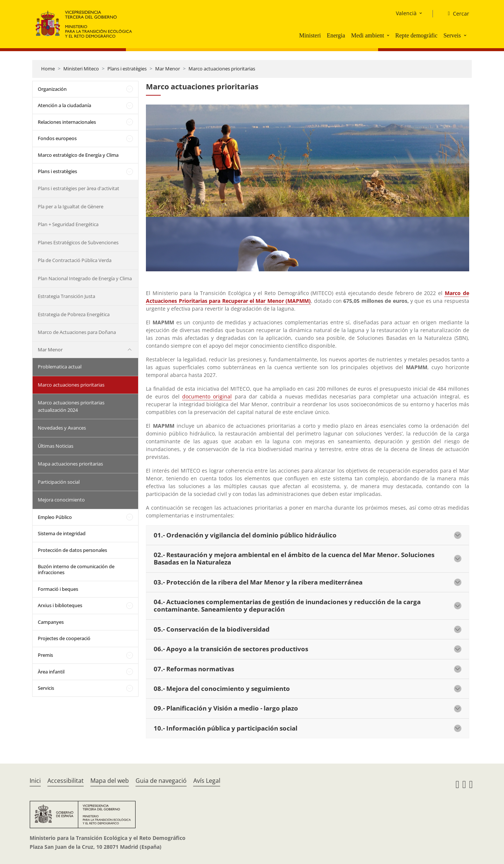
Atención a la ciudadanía (64, 105)
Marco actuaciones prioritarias (222, 69)
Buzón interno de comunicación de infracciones (76, 569)
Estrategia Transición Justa (66, 296)
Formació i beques (58, 589)
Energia (336, 35)
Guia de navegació (161, 781)
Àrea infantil (51, 672)
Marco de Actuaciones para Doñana (77, 332)
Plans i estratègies (127, 69)
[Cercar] (455, 14)
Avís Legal (207, 781)
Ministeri (310, 35)
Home (48, 69)
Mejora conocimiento (61, 500)
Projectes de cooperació (64, 638)
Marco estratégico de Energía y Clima (78, 155)
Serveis (452, 35)
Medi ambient (368, 35)
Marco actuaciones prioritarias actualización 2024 (71, 406)
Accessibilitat (66, 781)
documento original (207, 396)
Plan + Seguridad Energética (68, 224)
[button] (389, 35)
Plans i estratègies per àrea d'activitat (79, 188)
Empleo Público (55, 517)
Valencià (406, 13)
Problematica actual (60, 367)
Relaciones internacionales (67, 122)
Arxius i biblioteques (60, 605)
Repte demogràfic (416, 35)
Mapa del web (110, 781)
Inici (35, 781)
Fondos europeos (57, 138)
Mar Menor (168, 69)
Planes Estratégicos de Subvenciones (78, 242)
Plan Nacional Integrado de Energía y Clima (85, 278)
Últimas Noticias (56, 446)
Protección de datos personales (72, 550)
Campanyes (51, 622)
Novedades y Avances (62, 428)
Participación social (59, 482)
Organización (52, 89)
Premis (45, 655)
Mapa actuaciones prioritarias (70, 464)
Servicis (46, 688)
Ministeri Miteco (81, 69)
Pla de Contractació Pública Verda (75, 260)
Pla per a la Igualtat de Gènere (71, 206)
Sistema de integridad (62, 533)
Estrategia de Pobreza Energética (74, 314)
